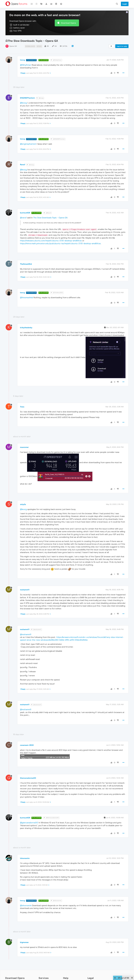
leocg (22, 60)
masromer (24, 447)
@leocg (40, 98)
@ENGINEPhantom (58, 139)
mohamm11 (25, 590)
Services (44, 978)
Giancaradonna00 (28, 778)
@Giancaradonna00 (51, 818)
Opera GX (13, 46)
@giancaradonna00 (29, 823)
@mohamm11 (36, 630)
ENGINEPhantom (27, 98)
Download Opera (68, 23)
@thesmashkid (26, 297)
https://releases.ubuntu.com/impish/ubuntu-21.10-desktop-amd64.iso (51, 241)
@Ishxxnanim (56, 901)
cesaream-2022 (27, 745)
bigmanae (24, 942)
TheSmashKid (26, 264)
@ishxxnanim (26, 905)
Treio (22, 407)
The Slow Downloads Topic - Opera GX (50, 218)
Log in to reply (122, 46)
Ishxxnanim (25, 858)
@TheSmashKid (57, 293)
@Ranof (48, 213)
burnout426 (25, 213)
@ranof (23, 218)
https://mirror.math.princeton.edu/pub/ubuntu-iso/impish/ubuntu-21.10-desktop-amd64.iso (60, 243)
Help (66, 978)
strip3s (23, 504)
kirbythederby (26, 328)
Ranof (23, 165)
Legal (91, 978)
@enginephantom (28, 144)
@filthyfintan (56, 60)
